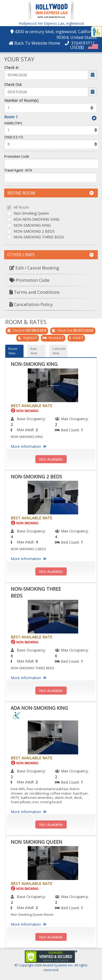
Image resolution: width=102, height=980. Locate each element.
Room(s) (55, 338)
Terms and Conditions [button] (35, 292)
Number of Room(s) (21, 100)
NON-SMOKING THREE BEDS (39, 237)
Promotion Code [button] (29, 280)
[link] (51, 956)
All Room (21, 207)
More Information (29, 446)
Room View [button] (13, 351)
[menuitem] (51, 268)
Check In (11, 68)
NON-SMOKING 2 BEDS (34, 231)
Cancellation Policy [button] (31, 304)
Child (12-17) (13, 137)
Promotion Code (17, 157)
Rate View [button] (34, 351)
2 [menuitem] (12, 424)
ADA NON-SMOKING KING (36, 219)
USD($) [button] (77, 47)
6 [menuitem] (12, 656)
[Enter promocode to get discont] (52, 163)
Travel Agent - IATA (18, 170)
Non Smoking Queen (31, 213)
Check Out (13, 84)
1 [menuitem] (82, 430)
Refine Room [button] (50, 193)
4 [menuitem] (12, 537)
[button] (51, 10)
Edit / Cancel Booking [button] (34, 268)
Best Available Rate (32, 406)
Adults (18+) (13, 123)
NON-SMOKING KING (32, 225)
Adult (77, 338)
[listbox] (50, 108)
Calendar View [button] (59, 351)
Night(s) (29, 338)
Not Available (51, 459)
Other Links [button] (50, 255)
